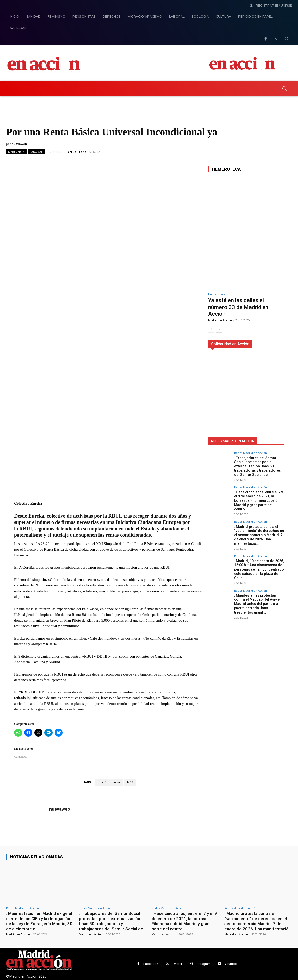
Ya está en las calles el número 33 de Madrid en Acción (238, 307)
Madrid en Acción (220, 320)
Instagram (203, 964)
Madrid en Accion (18, 934)
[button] (284, 88)
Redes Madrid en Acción (251, 453)
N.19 (130, 782)
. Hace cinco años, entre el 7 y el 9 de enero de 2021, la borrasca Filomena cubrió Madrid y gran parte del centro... (258, 501)
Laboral (36, 152)
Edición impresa (109, 782)
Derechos (16, 152)
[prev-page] (211, 329)
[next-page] (219, 329)
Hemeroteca (217, 294)
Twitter (177, 964)
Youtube (231, 964)
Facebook (151, 964)
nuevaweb (19, 144)
